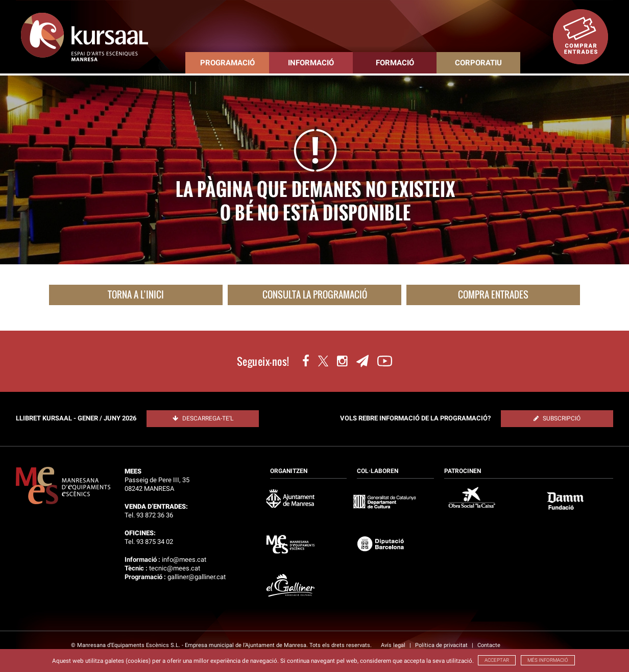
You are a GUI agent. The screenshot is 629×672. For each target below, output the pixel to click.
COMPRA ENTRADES (493, 294)
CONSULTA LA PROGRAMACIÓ (315, 294)
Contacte (489, 645)
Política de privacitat (442, 645)
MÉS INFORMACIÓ (548, 660)
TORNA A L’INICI (136, 294)
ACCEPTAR (497, 660)
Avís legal (394, 645)
